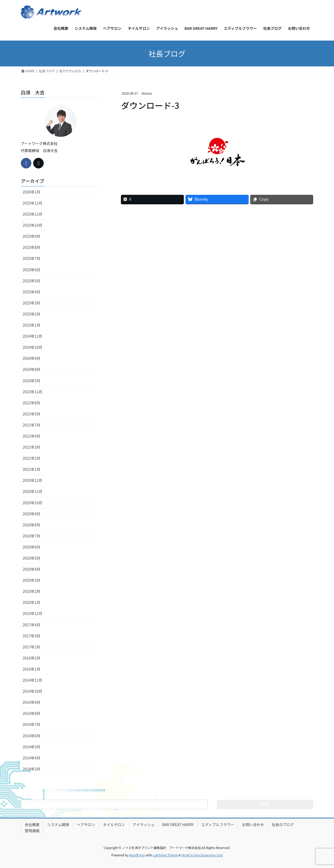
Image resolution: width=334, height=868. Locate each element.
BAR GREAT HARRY (178, 825)
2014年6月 (31, 736)
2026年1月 (31, 192)
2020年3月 (31, 580)
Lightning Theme (165, 855)
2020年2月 (31, 591)
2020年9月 (31, 514)
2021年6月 (31, 436)
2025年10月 (33, 225)
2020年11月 (33, 491)
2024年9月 (31, 358)
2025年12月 (33, 203)
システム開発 (58, 825)
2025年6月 (31, 270)
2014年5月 (31, 747)
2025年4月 (31, 292)
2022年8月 (31, 403)
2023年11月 (33, 392)
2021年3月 (31, 447)
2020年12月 (33, 480)
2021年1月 (31, 469)
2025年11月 (33, 214)
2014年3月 (31, 769)
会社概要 (32, 825)
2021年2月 (31, 458)
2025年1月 (31, 325)
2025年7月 (31, 258)
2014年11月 (33, 680)
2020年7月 (31, 536)
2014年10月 (33, 691)
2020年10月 (33, 503)
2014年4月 (31, 758)
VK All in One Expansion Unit (202, 855)
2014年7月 (31, 724)
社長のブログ (283, 825)
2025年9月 (31, 236)
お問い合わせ (253, 825)
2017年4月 (31, 625)
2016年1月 (31, 669)
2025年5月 (31, 281)
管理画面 (32, 831)
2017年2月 (31, 647)
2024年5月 (31, 381)
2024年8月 (31, 369)
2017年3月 (31, 636)
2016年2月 (31, 658)
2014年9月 (31, 702)
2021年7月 (31, 425)
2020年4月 (31, 569)
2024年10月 (33, 347)
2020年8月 (31, 525)
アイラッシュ (144, 825)
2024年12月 (33, 336)
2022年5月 (31, 414)
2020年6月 (31, 547)
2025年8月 (31, 247)
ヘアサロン (86, 825)
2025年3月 (31, 303)
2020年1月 (31, 602)
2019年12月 (33, 613)
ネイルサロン (114, 825)
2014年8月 (31, 713)
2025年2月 (31, 314)
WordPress (137, 855)
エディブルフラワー (218, 825)
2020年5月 (31, 558)
